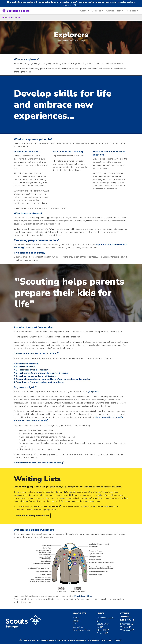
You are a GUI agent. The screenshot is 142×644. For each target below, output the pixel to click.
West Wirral (127, 630)
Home (6, 18)
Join (74, 624)
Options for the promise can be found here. (36, 353)
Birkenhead (127, 624)
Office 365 (103, 630)
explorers (17, 18)
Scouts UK (103, 624)
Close (76, 5)
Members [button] (131, 11)
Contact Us (78, 627)
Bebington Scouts (16, 11)
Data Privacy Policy (82, 630)
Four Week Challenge (48, 506)
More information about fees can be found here (39, 463)
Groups (110, 11)
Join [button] (119, 11)
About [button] (84, 11)
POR (100, 627)
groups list (93, 392)
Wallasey (126, 627)
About (76, 618)
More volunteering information (32, 516)
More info (67, 5)
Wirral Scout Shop (83, 596)
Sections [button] (97, 11)
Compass (102, 633)
